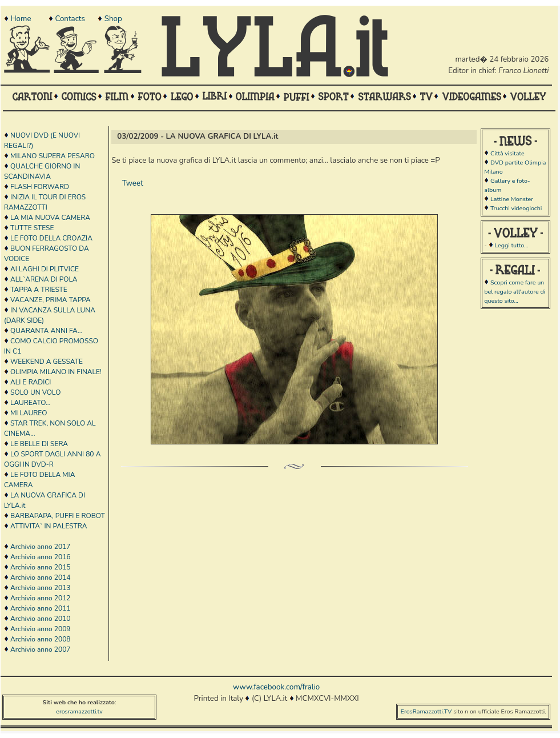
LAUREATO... (30, 403)
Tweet (133, 183)
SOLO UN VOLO (35, 392)
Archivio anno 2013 (40, 588)
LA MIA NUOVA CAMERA (50, 218)
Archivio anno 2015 (40, 567)
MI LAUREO (29, 413)
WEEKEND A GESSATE (47, 362)
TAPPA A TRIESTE (39, 290)
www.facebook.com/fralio (276, 687)
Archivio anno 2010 (40, 619)
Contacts (70, 19)
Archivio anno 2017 (40, 547)
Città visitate (507, 153)
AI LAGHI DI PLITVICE (45, 269)
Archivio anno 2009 (40, 629)
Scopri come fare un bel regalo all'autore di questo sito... (515, 292)
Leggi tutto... (511, 245)
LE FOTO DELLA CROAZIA (51, 238)
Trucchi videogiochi (516, 208)
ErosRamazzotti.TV (426, 711)
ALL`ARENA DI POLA (44, 279)
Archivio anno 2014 (40, 577)
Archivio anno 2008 (40, 639)
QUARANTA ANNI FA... (46, 331)
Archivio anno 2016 (40, 557)
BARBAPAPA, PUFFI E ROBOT (58, 516)
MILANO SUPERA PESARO (53, 156)
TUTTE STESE (32, 228)
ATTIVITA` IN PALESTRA (49, 526)
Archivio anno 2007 (40, 649)
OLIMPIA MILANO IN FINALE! (56, 372)
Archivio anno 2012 (40, 598)
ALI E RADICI (31, 382)
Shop (113, 19)
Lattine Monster (512, 199)
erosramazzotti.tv (79, 711)
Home (21, 19)
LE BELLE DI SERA (39, 444)
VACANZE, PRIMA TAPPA (51, 300)
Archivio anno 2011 (40, 608)
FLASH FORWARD (40, 187)
